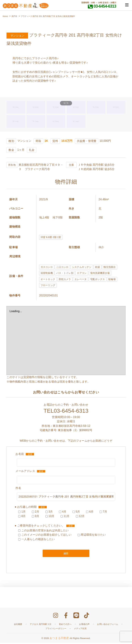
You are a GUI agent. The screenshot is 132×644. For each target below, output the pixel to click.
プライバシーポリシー (56, 630)
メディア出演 (80, 630)
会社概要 (18, 625)
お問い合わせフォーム (108, 625)
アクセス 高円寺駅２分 (41, 625)
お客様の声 (84, 625)
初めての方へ (65, 625)
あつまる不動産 (59, 639)
